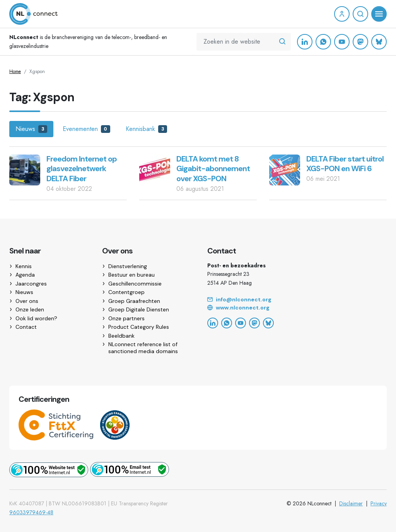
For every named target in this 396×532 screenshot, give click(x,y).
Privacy (379, 503)
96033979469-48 (31, 512)
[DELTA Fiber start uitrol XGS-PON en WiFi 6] (285, 169)
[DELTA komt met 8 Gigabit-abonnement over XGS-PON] (155, 169)
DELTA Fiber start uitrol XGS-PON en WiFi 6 (345, 164)
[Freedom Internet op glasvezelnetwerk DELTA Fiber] (25, 169)
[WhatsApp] (323, 42)
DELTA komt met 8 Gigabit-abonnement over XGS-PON (213, 169)
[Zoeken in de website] (282, 42)
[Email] (297, 300)
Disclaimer (351, 503)
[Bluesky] (379, 42)
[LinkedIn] (305, 42)
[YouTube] (342, 42)
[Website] (297, 308)
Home (15, 71)
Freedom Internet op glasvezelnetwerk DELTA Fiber (82, 169)
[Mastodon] (360, 42)
